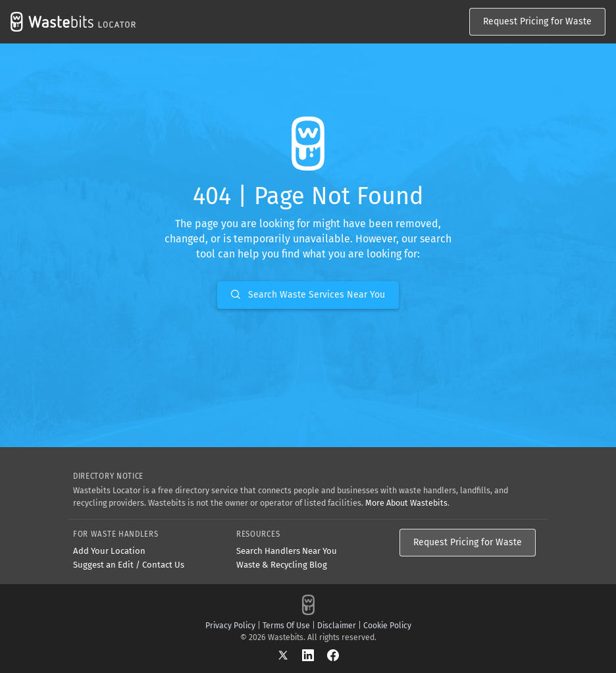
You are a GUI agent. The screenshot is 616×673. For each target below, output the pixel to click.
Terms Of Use (286, 626)
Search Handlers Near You (287, 551)
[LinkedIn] (315, 655)
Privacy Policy (230, 626)
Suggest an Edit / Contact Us (129, 565)
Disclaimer (337, 626)
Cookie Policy (387, 626)
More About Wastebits (406, 503)
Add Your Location (109, 551)
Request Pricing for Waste (537, 21)
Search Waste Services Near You (308, 295)
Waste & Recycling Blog (282, 565)
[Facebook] (333, 655)
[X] (290, 655)
